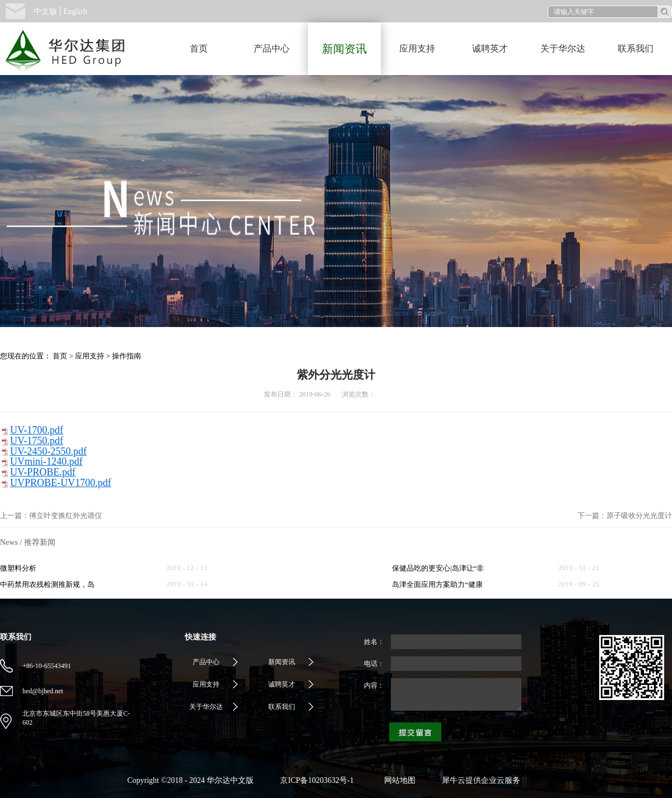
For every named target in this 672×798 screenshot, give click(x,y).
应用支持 (90, 356)
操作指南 (127, 356)
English (75, 11)
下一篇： (625, 515)
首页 (199, 48)
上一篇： (51, 515)
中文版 (45, 11)
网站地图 (398, 780)
